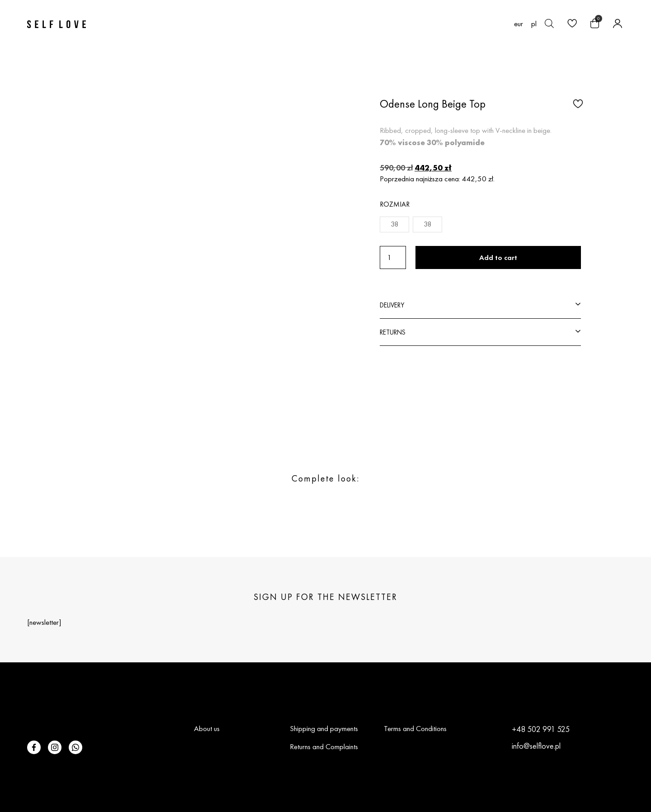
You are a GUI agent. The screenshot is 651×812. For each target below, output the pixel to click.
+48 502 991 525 (541, 729)
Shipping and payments (324, 728)
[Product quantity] (393, 257)
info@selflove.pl (536, 746)
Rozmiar (395, 204)
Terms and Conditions (415, 728)
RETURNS (393, 332)
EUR (519, 24)
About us (207, 728)
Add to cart (498, 257)
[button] (577, 103)
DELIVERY (392, 305)
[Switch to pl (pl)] (534, 24)
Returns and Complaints (324, 746)
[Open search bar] (549, 24)
